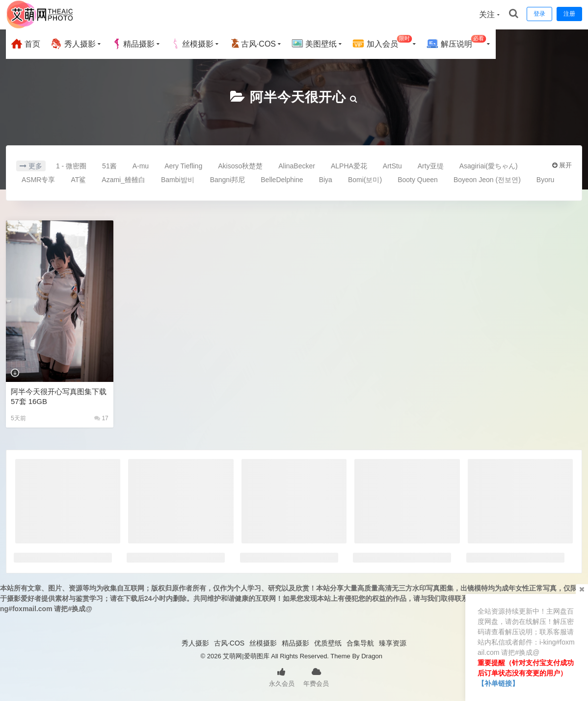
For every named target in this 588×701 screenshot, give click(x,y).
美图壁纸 (314, 44)
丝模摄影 (192, 44)
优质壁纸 (328, 643)
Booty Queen (418, 180)
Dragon (372, 656)
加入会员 (382, 42)
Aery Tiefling (183, 166)
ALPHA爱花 (349, 166)
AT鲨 (78, 180)
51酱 (109, 166)
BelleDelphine (282, 180)
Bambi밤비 (178, 180)
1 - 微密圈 (71, 166)
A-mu (141, 166)
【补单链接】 (498, 683)
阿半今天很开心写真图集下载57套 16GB (59, 396)
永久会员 (282, 676)
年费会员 (316, 676)
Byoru (546, 180)
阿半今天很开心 (298, 97)
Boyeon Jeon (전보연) (487, 180)
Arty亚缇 (431, 166)
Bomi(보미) (365, 180)
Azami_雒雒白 (123, 180)
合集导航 (360, 643)
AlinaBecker (297, 166)
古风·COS (253, 44)
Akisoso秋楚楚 (240, 166)
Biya (326, 180)
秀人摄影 (73, 44)
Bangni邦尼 (228, 180)
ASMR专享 (38, 180)
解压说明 (456, 42)
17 (101, 418)
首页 (26, 44)
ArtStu (392, 166)
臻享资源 (393, 643)
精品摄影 (133, 44)
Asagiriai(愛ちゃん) (489, 166)
